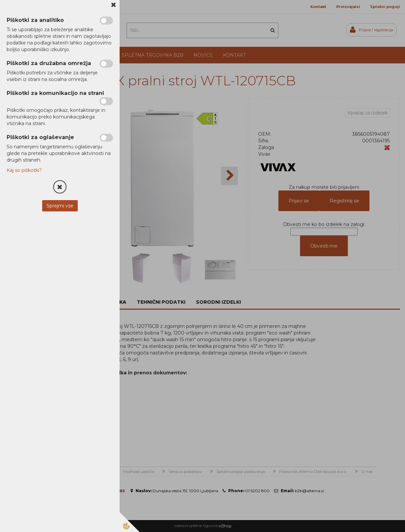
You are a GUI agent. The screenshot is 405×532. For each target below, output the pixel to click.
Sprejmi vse (60, 206)
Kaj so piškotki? (24, 170)
